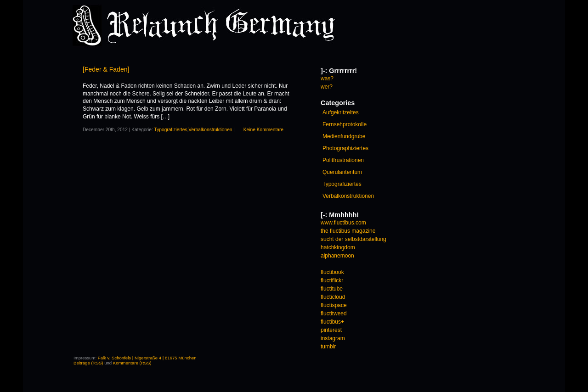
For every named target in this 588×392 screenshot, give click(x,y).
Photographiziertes (345, 148)
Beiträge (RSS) (88, 363)
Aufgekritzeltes (341, 112)
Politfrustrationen (343, 160)
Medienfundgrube (344, 136)
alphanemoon (337, 256)
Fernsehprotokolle (345, 124)
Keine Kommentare (263, 130)
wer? (327, 87)
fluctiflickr (332, 280)
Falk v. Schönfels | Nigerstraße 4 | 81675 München (147, 358)
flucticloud (333, 297)
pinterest (331, 330)
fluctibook (332, 272)
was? (327, 78)
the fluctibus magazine (348, 231)
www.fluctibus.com (343, 223)
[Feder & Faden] (106, 69)
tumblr (328, 347)
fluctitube (332, 289)
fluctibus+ (332, 322)
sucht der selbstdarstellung (353, 239)
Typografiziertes (171, 130)
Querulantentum (342, 172)
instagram (333, 338)
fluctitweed (334, 314)
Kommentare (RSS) (132, 363)
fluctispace (334, 305)
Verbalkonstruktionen (210, 130)
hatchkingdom (338, 247)
